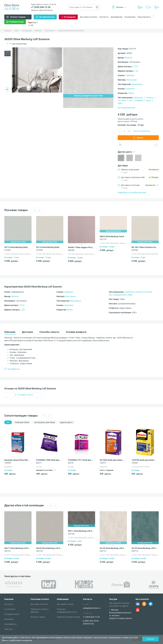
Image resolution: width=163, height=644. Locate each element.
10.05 (135, 66)
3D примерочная (47, 17)
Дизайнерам (116, 17)
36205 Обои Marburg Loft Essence (71, 31)
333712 (103, 551)
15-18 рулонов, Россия (140, 467)
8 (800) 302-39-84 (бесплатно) (91, 622)
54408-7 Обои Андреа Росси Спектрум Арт (81, 247)
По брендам (27, 31)
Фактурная (132, 80)
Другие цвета (66, 422)
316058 (39, 250)
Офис (120, 103)
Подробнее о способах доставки (132, 192)
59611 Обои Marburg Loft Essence (81, 531)
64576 (71, 463)
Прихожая (138, 98)
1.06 (136, 71)
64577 (39, 463)
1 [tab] (81, 245)
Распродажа (70, 17)
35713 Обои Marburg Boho (16, 247)
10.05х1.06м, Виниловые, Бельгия (145, 254)
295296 (135, 250)
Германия (130, 75)
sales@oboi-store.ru (92, 608)
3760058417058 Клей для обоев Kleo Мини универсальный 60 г (49, 460)
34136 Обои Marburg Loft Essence (113, 548)
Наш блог (9, 629)
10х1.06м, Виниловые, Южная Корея (82, 254)
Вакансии (9, 619)
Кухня (148, 100)
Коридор (139, 100)
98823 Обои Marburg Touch (112, 236)
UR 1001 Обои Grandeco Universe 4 (144, 247)
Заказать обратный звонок (42, 10)
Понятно (150, 639)
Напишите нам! (17, 22)
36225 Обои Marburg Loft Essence (49, 548)
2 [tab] (82, 245)
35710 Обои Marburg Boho (48, 247)
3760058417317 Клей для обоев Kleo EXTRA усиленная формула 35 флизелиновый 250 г (81, 460)
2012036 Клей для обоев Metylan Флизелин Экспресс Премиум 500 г (113, 460)
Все (8, 422)
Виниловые (137, 84)
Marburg (38, 31)
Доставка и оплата (89, 17)
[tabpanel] (37, 70)
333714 (135, 551)
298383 (71, 250)
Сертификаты (11, 624)
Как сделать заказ (65, 604)
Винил (131, 93)
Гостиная (122, 100)
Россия (39, 467)
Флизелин (130, 89)
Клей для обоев (22, 422)
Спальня (150, 98)
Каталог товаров (18, 17)
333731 (8, 551)
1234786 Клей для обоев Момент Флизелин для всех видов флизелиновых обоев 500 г (144, 460)
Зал (131, 100)
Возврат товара (38, 617)
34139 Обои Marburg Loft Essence (144, 548)
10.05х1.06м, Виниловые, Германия (18, 254)
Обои (16, 31)
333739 (39, 551)
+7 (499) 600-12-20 (41, 7)
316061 (8, 250)
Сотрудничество (12, 614)
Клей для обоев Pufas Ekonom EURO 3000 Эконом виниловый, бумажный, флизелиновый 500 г (17, 460)
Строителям (130, 17)
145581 (135, 463)
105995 (8, 463)
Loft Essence (50, 31)
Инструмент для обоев (45, 422)
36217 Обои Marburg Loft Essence (17, 548)
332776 (103, 239)
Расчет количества (142, 131)
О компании (10, 609)
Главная (8, 31)
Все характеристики (126, 108)
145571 (103, 463)
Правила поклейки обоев (68, 617)
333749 (71, 534)
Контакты (104, 17)
